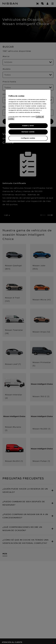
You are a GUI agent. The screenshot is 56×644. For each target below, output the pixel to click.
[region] (28, 116)
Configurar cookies (28, 138)
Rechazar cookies (28, 132)
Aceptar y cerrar (28, 126)
